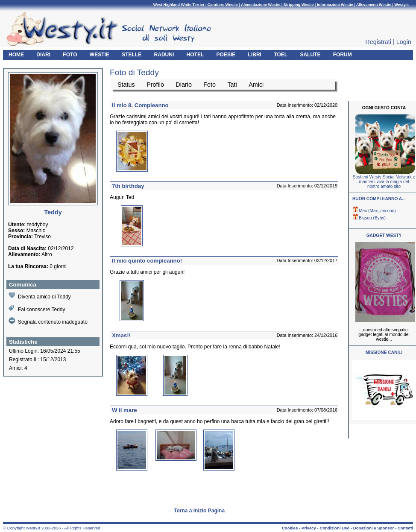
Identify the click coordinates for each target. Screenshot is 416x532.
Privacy (309, 528)
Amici (256, 85)
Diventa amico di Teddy (40, 296)
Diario (184, 85)
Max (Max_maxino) (374, 211)
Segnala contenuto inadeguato (48, 321)
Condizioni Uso (334, 528)
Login (404, 42)
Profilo (155, 85)
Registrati (378, 42)
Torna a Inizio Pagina (199, 511)
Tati (232, 85)
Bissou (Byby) (369, 218)
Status (126, 85)
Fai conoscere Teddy (37, 308)
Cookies (290, 528)
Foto (209, 85)
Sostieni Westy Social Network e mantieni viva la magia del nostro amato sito (384, 182)
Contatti (405, 528)
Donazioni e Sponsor (374, 528)
